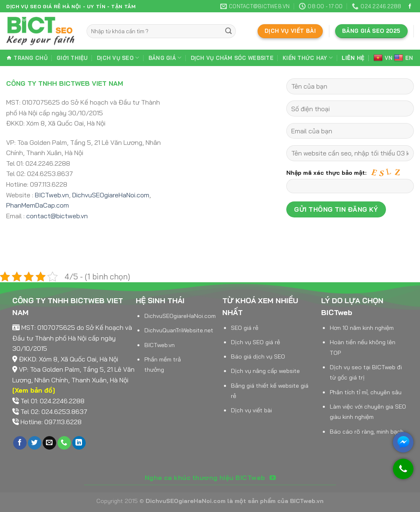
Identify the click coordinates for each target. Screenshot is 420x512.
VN (383, 58)
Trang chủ (27, 58)
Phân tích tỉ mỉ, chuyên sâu (366, 392)
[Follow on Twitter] (35, 443)
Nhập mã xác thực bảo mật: (350, 183)
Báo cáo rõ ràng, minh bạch (367, 432)
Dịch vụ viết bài (251, 410)
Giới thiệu (72, 58)
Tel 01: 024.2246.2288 (52, 401)
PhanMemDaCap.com (38, 205)
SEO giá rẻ (245, 328)
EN (404, 58)
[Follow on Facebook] (410, 7)
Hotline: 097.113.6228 (51, 422)
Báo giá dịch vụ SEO (258, 357)
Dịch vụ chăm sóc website (232, 58)
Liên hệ (353, 58)
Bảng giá (165, 58)
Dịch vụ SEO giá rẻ (256, 342)
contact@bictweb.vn (57, 216)
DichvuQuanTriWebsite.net (179, 330)
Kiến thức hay (308, 58)
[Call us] (64, 443)
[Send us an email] (49, 443)
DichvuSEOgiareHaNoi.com (111, 195)
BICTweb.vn (52, 195)
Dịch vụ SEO (118, 58)
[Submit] (228, 31)
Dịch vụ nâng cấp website (265, 371)
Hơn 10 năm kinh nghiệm (362, 328)
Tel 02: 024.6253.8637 (54, 411)
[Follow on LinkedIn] (79, 443)
